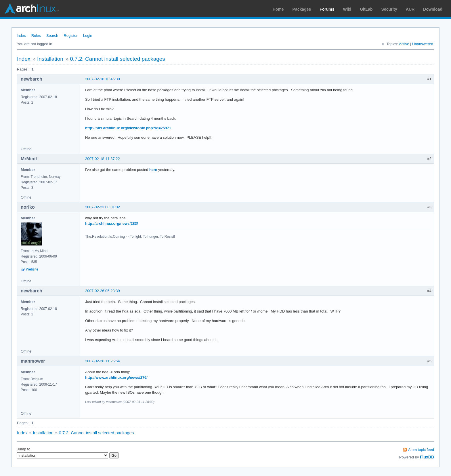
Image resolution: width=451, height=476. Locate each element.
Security (389, 9)
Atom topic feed (421, 450)
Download (433, 9)
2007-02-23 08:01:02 (103, 207)
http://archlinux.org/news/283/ (111, 223)
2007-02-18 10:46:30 (103, 79)
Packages (302, 9)
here (153, 170)
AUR (410, 9)
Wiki (347, 9)
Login (88, 36)
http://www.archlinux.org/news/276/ (116, 377)
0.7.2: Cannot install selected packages (117, 59)
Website (32, 269)
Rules (36, 36)
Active (404, 44)
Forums (327, 9)
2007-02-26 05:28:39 (103, 291)
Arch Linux (32, 9)
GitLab (366, 9)
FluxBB (427, 457)
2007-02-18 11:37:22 (103, 159)
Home (278, 9)
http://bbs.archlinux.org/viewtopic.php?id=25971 (128, 128)
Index (21, 36)
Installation (50, 59)
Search (52, 36)
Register (70, 36)
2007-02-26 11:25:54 (103, 361)
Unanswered (423, 44)
